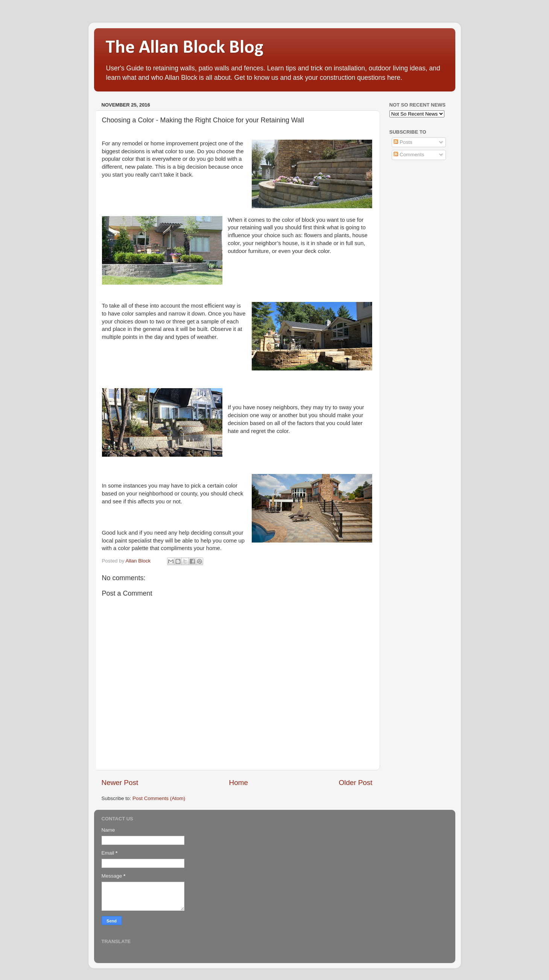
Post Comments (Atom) (159, 798)
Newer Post (120, 783)
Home (239, 783)
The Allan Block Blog (184, 48)
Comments (409, 155)
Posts (403, 142)
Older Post (355, 783)
